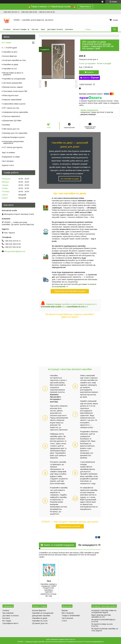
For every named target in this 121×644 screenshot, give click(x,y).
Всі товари (6, 42)
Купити (90, 72)
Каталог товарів (20, 29)
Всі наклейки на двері (70, 179)
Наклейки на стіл (10, 69)
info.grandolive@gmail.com (15, 251)
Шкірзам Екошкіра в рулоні (14, 137)
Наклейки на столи (40, 621)
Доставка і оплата (55, 29)
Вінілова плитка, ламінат (13, 87)
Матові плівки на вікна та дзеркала (13, 74)
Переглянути (85, 7)
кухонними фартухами (51, 307)
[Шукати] (115, 29)
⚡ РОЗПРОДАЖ (10, 48)
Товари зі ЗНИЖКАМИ (71, 616)
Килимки (6, 125)
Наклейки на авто (10, 52)
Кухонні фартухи (10, 56)
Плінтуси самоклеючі (12, 116)
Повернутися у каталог (70, 526)
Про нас (35, 29)
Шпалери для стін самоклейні (15, 133)
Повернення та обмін (11, 157)
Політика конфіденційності (94, 642)
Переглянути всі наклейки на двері (70, 291)
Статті (64, 621)
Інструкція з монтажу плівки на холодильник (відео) (104, 611)
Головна (7, 29)
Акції (43, 29)
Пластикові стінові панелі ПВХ (15, 91)
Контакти (69, 29)
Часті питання (8, 161)
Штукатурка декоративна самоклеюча (13, 142)
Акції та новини (8, 152)
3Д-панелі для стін (40, 623)
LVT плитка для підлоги (13, 147)
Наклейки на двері (11, 64)
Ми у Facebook (68, 613)
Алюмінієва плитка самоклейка (15, 112)
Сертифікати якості (10, 623)
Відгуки (65, 610)
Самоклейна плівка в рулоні (14, 104)
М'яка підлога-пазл (11, 95)
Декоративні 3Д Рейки (12, 121)
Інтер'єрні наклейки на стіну (14, 60)
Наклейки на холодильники (14, 79)
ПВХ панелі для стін (11, 129)
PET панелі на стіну (11, 108)
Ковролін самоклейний (12, 100)
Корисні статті (8, 165)
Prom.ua (72, 639)
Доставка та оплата (11, 616)
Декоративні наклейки (41, 616)
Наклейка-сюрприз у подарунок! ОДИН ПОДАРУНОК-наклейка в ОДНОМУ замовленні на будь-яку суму (49, 590)
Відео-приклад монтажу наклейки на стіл (101, 616)
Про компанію (8, 613)
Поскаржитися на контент (75, 642)
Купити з (91, 78)
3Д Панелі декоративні (13, 83)
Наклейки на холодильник (43, 613)
